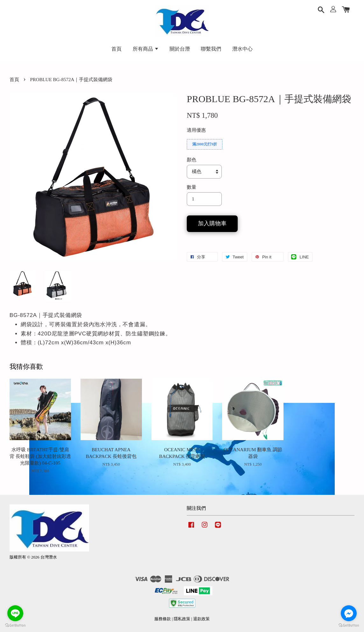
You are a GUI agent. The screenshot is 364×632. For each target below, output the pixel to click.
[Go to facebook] (349, 613)
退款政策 (201, 619)
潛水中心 (242, 49)
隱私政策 (182, 619)
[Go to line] (15, 613)
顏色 (192, 160)
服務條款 (163, 619)
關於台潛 (180, 49)
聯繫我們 (211, 49)
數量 (192, 187)
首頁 (116, 49)
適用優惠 (196, 130)
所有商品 (146, 49)
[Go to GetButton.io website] (349, 625)
